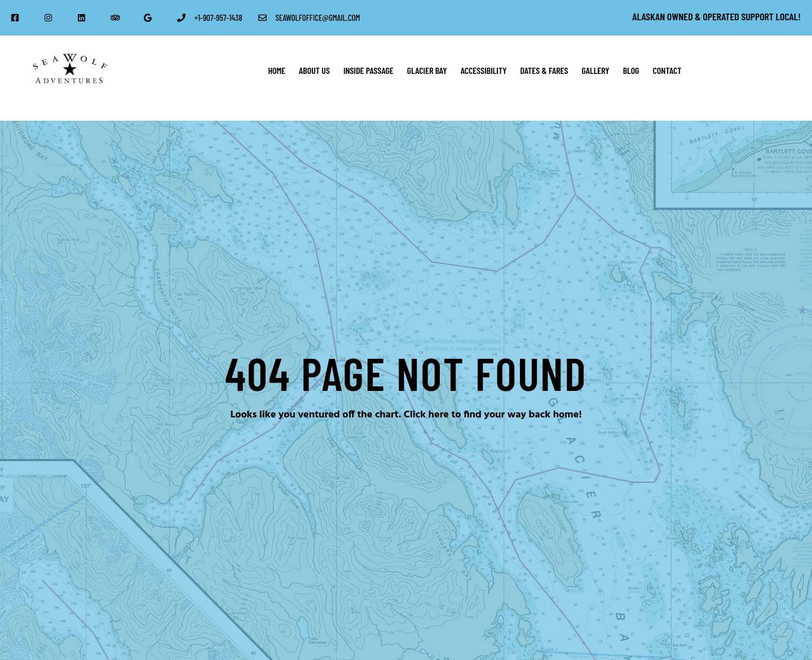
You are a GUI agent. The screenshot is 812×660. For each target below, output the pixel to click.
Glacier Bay (427, 70)
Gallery (596, 70)
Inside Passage (369, 70)
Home (277, 70)
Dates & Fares (544, 70)
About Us (314, 70)
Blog (631, 70)
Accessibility (484, 70)
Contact (667, 70)
